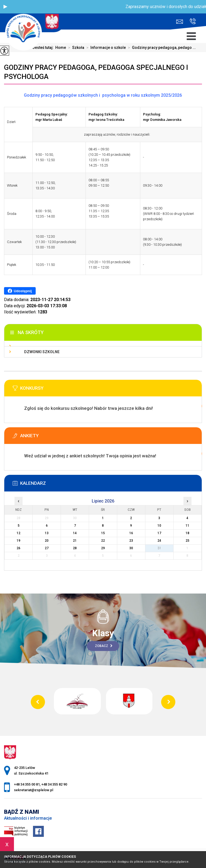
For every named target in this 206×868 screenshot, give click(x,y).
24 (159, 541)
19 (19, 541)
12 (19, 533)
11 (187, 526)
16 (131, 533)
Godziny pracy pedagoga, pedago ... (161, 48)
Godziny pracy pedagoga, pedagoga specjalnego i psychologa (96, 72)
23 (131, 541)
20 (47, 541)
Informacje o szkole (105, 48)
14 (75, 533)
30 (131, 548)
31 (159, 548)
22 (103, 541)
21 (75, 541)
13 (47, 533)
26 (19, 548)
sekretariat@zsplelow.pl (180, 22)
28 (75, 548)
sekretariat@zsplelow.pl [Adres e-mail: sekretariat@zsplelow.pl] (34, 790)
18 (187, 533)
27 (47, 548)
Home (61, 48)
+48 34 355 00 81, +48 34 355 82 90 (193, 21)
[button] (5, 7)
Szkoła (75, 48)
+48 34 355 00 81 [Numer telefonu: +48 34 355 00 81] (27, 784)
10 (159, 526)
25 (187, 541)
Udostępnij (20, 291)
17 (159, 533)
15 (103, 533)
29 (103, 548)
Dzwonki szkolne (42, 352)
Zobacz (104, 646)
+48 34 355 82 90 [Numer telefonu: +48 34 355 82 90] (54, 784)
